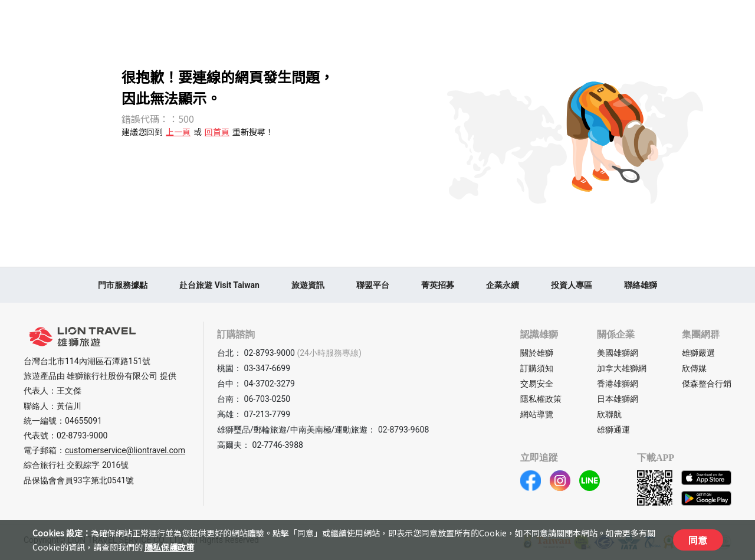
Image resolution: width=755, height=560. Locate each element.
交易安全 (537, 384)
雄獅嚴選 (698, 353)
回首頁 (217, 132)
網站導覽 (537, 414)
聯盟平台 (373, 285)
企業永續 (503, 285)
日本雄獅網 (618, 399)
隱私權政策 (541, 399)
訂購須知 (537, 368)
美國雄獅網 (618, 353)
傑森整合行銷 (707, 384)
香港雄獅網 (618, 384)
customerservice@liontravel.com (125, 450)
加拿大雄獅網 (622, 368)
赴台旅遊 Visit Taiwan (219, 285)
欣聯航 (609, 414)
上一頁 (178, 132)
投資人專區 (572, 285)
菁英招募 (438, 285)
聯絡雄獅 (641, 285)
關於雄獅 (537, 353)
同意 (698, 540)
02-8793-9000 (82, 435)
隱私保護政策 (169, 547)
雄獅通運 (613, 430)
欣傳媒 (694, 368)
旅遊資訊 (308, 285)
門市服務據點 (123, 285)
